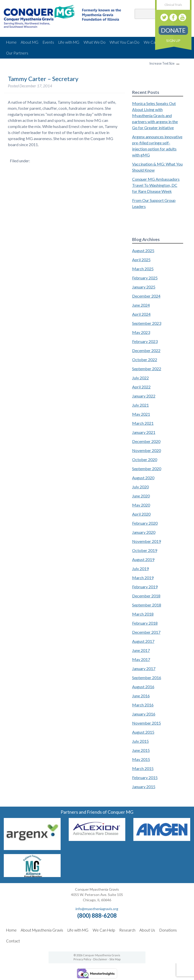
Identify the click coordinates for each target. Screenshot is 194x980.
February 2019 (145, 587)
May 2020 (141, 505)
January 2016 (144, 714)
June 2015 (141, 750)
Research (127, 930)
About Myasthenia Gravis (42, 930)
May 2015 (141, 759)
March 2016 (143, 705)
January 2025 (144, 287)
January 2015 (144, 787)
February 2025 (145, 278)
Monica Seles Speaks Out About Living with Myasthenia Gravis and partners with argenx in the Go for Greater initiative (155, 115)
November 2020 (147, 450)
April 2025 (141, 260)
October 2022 (145, 360)
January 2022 (144, 396)
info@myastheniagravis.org (97, 909)
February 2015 (145, 777)
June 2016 (141, 696)
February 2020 (145, 523)
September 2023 (147, 323)
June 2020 (141, 496)
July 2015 (140, 741)
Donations (168, 930)
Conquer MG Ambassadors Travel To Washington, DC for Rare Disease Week (156, 185)
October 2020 (145, 459)
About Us (147, 930)
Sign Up (173, 41)
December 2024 (146, 296)
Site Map (115, 959)
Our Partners (17, 53)
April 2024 (141, 314)
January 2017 (144, 668)
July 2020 (140, 487)
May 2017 (141, 659)
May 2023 (141, 332)
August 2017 (143, 641)
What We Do (95, 42)
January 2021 (144, 432)
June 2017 (141, 650)
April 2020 (141, 514)
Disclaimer (100, 959)
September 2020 (147, 469)
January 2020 (144, 532)
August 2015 (143, 732)
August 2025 (143, 250)
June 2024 (141, 305)
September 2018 (147, 605)
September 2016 (147, 678)
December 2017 (146, 632)
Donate (173, 30)
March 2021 (143, 423)
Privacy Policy (82, 959)
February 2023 (145, 341)
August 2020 (143, 478)
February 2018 (145, 623)
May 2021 (141, 414)
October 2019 (145, 550)
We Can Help (104, 930)
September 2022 (147, 369)
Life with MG (69, 42)
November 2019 (147, 541)
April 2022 (141, 387)
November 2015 (147, 723)
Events (48, 42)
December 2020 (146, 441)
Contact (13, 941)
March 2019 (143, 578)
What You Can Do (125, 42)
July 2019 (140, 568)
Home (11, 42)
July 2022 (140, 378)
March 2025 (143, 269)
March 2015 (143, 768)
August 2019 (143, 559)
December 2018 (146, 596)
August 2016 (143, 687)
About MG (30, 42)
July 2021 (140, 405)
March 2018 (143, 614)
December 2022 (146, 350)
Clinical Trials (173, 5)
